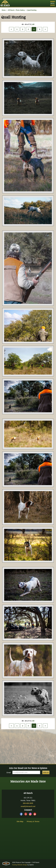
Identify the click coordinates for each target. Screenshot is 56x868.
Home (4, 10)
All (33, 24)
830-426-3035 (28, 803)
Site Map (20, 821)
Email (9, 773)
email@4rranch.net (28, 806)
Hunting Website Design (20, 865)
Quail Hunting (32, 10)
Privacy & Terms (33, 821)
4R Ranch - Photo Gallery (16, 10)
